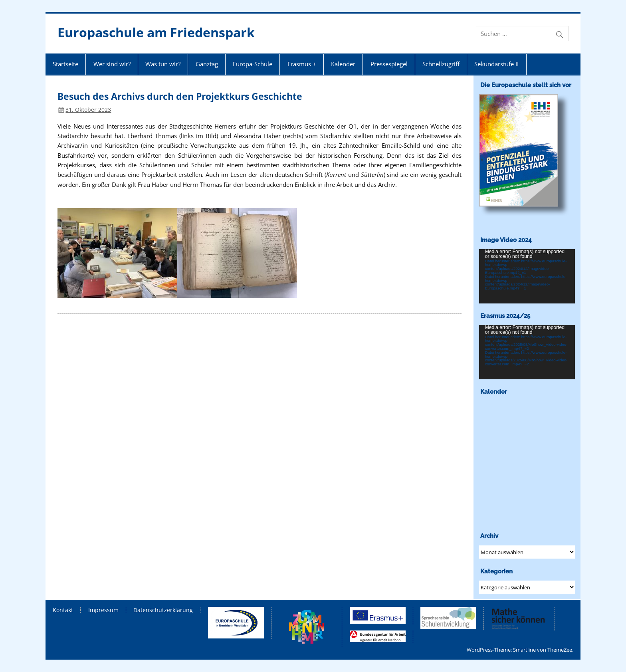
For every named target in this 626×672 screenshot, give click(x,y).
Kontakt (63, 610)
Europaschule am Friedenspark (156, 32)
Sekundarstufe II (496, 64)
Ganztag (207, 64)
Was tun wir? (163, 64)
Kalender (343, 64)
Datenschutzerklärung (163, 610)
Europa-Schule (253, 64)
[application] (527, 276)
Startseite (65, 64)
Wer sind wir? (112, 64)
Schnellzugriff (441, 64)
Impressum (103, 610)
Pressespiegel (389, 64)
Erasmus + (302, 64)
